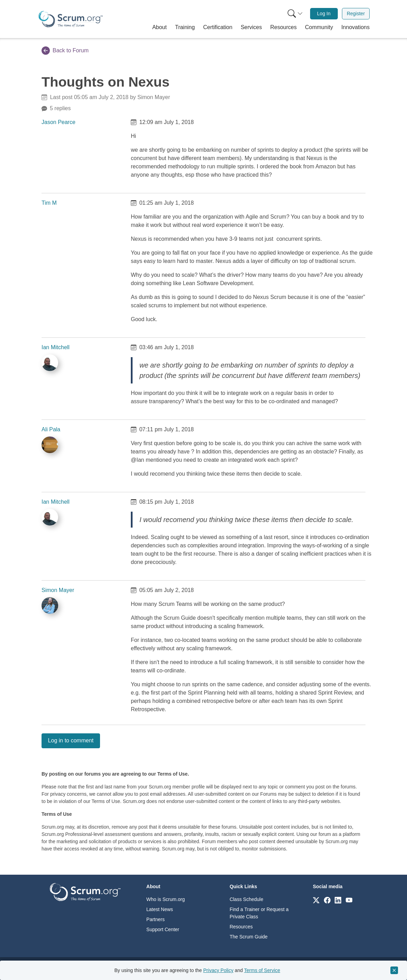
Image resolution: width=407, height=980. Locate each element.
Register (356, 14)
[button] (160, 27)
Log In (324, 14)
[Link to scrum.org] (316, 900)
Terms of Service (262, 970)
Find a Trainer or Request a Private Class (259, 913)
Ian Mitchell (56, 347)
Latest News (160, 909)
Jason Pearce (58, 122)
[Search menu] (295, 14)
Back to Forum (65, 51)
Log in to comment (71, 740)
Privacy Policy (218, 970)
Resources (241, 927)
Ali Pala (51, 429)
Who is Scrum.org (166, 899)
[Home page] (71, 19)
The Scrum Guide (248, 937)
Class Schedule (246, 899)
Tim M (49, 203)
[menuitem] (295, 14)
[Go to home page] (85, 891)
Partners (156, 919)
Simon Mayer (58, 590)
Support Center (163, 929)
